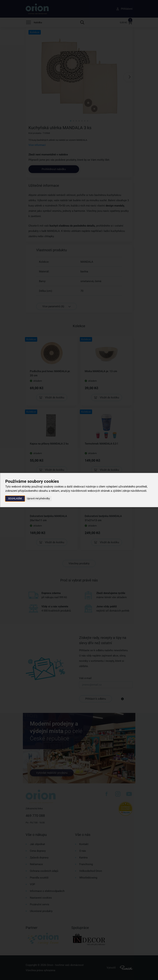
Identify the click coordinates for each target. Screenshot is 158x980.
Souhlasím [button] (15, 498)
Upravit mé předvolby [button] (38, 498)
